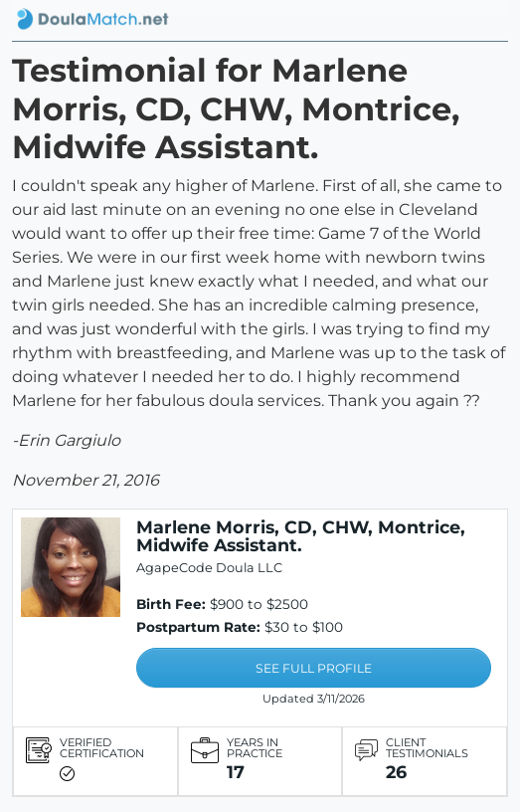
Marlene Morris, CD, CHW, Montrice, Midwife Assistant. (301, 536)
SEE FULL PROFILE (314, 668)
